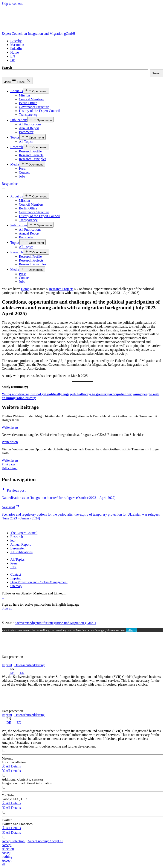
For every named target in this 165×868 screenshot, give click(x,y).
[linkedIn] (16, 49)
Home (25, 289)
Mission (24, 95)
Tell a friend (10, 468)
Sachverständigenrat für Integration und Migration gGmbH (55, 623)
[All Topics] (18, 559)
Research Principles (33, 159)
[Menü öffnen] (3, 189)
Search (7, 67)
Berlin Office (28, 103)
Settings (131, 630)
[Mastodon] (17, 45)
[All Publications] (21, 552)
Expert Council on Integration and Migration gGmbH (38, 34)
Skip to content (12, 4)
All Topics (26, 142)
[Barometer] (18, 548)
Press (23, 169)
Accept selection (14, 841)
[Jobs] (13, 567)
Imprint (7, 665)
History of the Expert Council (39, 111)
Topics (15, 137)
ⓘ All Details (11, 766)
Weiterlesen (10, 427)
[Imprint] (15, 578)
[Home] (15, 52)
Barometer (26, 132)
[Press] (14, 563)
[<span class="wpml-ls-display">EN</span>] (13, 56)
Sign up (7, 608)
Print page (8, 464)
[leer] (13, 541)
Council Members (31, 99)
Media (15, 164)
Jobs (22, 176)
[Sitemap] (16, 586)
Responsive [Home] (10, 184)
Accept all (56, 841)
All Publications (30, 124)
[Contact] (16, 574)
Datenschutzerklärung (29, 665)
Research (17, 147)
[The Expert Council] (24, 533)
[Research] (17, 537)
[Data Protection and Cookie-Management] (39, 582)
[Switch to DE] (13, 60)
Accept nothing (38, 841)
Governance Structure (34, 107)
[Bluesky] (16, 41)
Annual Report (29, 128)
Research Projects (31, 155)
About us (17, 91)
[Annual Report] (21, 544)
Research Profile (30, 151)
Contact (24, 172)
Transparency (28, 115)
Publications (19, 120)
